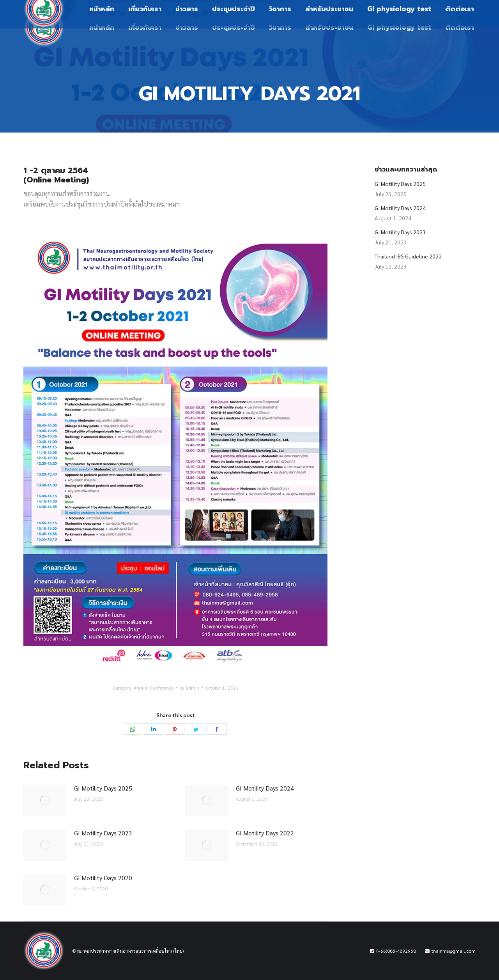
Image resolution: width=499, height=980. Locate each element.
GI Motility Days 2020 (103, 878)
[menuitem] (102, 27)
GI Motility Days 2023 (103, 833)
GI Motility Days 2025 (103, 788)
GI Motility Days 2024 (265, 788)
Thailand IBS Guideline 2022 (408, 256)
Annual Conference (154, 688)
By (189, 688)
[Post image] (45, 800)
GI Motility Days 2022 (265, 833)
